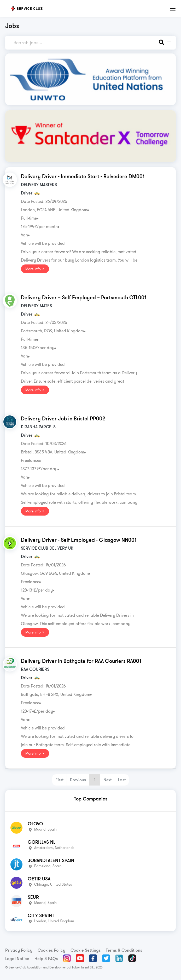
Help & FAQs (46, 959)
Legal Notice (17, 959)
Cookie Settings (86, 950)
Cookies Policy (51, 950)
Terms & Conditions (124, 950)
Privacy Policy (19, 950)
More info (35, 269)
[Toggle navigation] (173, 9)
